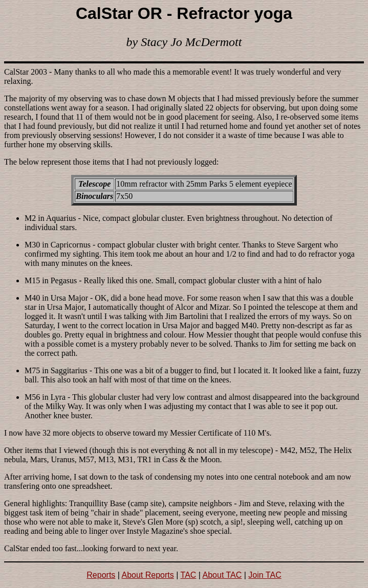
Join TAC (265, 575)
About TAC (222, 575)
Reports (101, 575)
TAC (189, 575)
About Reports (148, 575)
